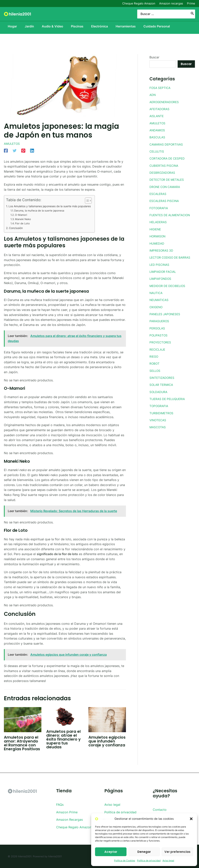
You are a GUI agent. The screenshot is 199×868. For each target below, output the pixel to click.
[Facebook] (6, 150)
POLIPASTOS (159, 333)
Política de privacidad (149, 861)
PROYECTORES (161, 340)
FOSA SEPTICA (161, 88)
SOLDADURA (159, 389)
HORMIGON (158, 235)
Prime (191, 3)
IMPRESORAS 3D (162, 249)
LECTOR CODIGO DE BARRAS (171, 256)
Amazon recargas (171, 3)
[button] (191, 819)
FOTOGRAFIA (159, 207)
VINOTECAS (158, 417)
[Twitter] (15, 150)
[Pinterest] (23, 150)
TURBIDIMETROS (162, 410)
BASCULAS (158, 137)
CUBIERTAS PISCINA (165, 165)
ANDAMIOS (158, 130)
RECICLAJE (158, 347)
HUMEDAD (157, 242)
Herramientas (130, 26)
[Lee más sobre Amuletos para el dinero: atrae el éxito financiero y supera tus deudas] (65, 716)
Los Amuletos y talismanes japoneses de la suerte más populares (53, 206)
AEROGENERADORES (165, 102)
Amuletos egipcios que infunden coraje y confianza (107, 741)
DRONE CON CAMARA (166, 186)
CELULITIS (157, 151)
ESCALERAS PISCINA (165, 200)
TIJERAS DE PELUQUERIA (168, 396)
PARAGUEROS (160, 319)
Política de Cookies (125, 861)
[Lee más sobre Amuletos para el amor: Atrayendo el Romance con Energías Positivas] (23, 719)
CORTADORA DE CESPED (168, 158)
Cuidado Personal (162, 26)
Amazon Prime (67, 812)
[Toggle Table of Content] (94, 201)
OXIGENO (156, 305)
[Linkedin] (32, 150)
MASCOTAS (158, 424)
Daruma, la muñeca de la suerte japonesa (41, 211)
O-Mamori (22, 215)
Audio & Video (52, 26)
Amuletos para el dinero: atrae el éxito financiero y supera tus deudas (63, 739)
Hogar (8, 26)
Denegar (144, 852)
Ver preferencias (177, 852)
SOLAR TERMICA (162, 382)
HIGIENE (156, 228)
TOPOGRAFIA (159, 403)
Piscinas (78, 26)
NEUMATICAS (160, 298)
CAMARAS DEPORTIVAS (167, 144)
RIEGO (154, 354)
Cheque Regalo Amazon (139, 3)
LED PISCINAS (160, 263)
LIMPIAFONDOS (161, 277)
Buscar (154, 57)
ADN (153, 95)
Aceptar (111, 852)
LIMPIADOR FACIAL (164, 270)
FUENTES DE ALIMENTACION (171, 214)
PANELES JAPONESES (166, 312)
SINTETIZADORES (163, 375)
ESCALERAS (158, 193)
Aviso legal (168, 861)
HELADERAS (159, 221)
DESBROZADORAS (163, 172)
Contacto (160, 810)
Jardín (27, 26)
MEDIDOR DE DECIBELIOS (169, 284)
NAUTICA (156, 291)
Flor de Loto (23, 223)
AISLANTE (157, 116)
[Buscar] (192, 14)
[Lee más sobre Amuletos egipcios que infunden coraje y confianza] (107, 719)
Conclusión (17, 228)
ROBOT (155, 361)
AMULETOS (12, 144)
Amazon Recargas (69, 820)
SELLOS (155, 368)
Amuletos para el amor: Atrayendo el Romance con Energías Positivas (22, 743)
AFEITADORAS (160, 109)
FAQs (60, 805)
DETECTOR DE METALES (168, 179)
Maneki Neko (24, 219)
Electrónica (102, 26)
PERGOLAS (158, 326)
